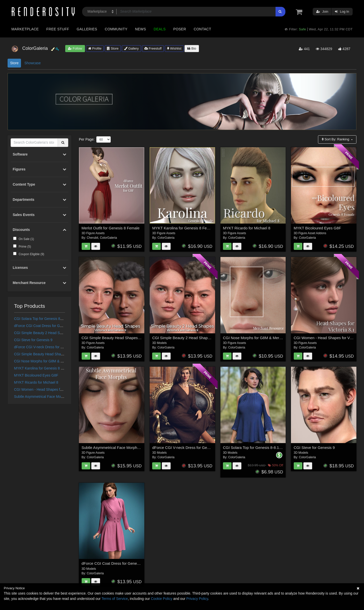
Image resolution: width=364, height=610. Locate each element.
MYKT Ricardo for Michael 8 (36, 382)
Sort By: (336, 139)
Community (116, 29)
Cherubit (92, 238)
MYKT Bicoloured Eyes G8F (36, 375)
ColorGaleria (108, 238)
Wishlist (174, 48)
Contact (202, 29)
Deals (160, 29)
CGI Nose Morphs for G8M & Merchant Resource (53, 361)
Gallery (131, 48)
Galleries (87, 29)
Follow (75, 48)
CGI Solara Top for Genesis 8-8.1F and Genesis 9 (53, 319)
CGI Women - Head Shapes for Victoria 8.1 (48, 389)
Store (113, 48)
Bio (192, 48)
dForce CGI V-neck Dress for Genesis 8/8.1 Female (55, 347)
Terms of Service (115, 599)
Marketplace (25, 29)
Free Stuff (58, 29)
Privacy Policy (197, 599)
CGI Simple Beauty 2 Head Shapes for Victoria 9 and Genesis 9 (64, 333)
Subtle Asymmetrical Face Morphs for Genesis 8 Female (58, 397)
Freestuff (153, 48)
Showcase (32, 63)
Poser (180, 29)
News (140, 29)
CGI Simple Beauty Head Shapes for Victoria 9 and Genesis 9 (63, 354)
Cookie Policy (162, 599)
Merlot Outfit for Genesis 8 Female (111, 228)
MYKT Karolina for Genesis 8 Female (43, 368)
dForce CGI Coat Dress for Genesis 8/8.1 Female (53, 326)
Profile (95, 48)
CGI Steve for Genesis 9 (33, 340)
